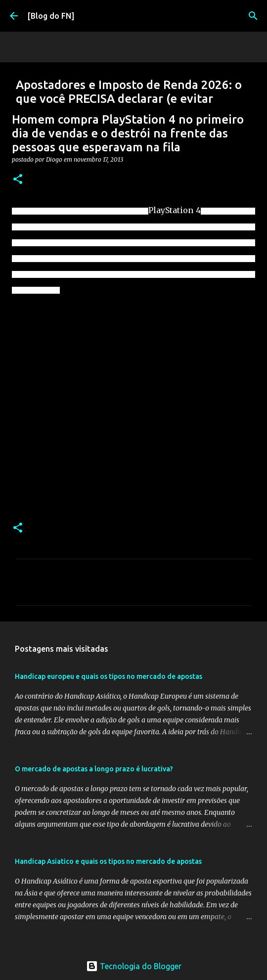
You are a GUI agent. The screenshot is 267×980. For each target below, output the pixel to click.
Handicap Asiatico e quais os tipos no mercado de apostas (108, 861)
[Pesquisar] (253, 16)
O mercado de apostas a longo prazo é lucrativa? (94, 769)
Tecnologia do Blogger (134, 966)
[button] (18, 180)
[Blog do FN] (51, 16)
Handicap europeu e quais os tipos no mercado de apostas (109, 676)
